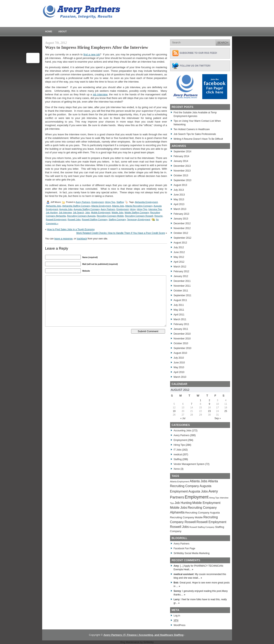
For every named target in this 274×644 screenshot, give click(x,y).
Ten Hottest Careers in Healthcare (192, 129)
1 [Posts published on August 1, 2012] (201, 400)
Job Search (79, 212)
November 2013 (182, 171)
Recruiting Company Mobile (110, 216)
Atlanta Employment (101, 206)
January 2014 (181, 161)
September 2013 (183, 180)
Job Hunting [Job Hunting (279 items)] (183, 503)
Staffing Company (117, 219)
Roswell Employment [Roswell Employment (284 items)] (211, 522)
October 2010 (181, 343)
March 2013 (180, 209)
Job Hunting (52, 212)
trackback (82, 239)
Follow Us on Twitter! (195, 66)
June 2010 (179, 363)
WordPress (180, 625)
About (63, 32)
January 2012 (181, 276)
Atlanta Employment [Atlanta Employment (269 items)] (180, 482)
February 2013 (181, 214)
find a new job (92, 54)
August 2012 (180, 243)
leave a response (63, 239)
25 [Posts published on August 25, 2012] (226, 411)
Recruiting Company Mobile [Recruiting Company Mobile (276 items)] (186, 517)
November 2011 (182, 286)
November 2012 (182, 228)
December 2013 (182, 166)
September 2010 (183, 348)
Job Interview (65, 212)
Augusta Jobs (66, 209)
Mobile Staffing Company (137, 212)
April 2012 (179, 262)
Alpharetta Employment (146, 202)
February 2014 (181, 156)
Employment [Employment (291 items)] (197, 497)
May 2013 (179, 199)
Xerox (177, 469)
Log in (177, 616)
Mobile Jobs (118, 212)
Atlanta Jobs (118, 206)
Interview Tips (155, 209)
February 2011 (181, 324)
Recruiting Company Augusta (81, 216)
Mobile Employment (101, 212)
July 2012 (179, 247)
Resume (159, 216)
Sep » (218, 418)
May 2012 (179, 257)
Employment (97, 202)
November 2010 (182, 339)
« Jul (183, 418)
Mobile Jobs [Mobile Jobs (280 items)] (179, 508)
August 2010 (180, 353)
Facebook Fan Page (184, 548)
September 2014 (183, 152)
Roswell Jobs (74, 219)
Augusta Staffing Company (87, 209)
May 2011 (179, 310)
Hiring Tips (110, 202)
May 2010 (179, 367)
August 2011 (180, 300)
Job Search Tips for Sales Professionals (195, 134)
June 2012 (179, 252)
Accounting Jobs (182, 431)
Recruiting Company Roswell (139, 216)
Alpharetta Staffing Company (76, 206)
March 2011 (180, 319)
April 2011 (179, 315)
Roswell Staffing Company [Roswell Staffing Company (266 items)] (202, 527)
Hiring (133, 209)
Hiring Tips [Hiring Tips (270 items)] (214, 498)
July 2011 (179, 305)
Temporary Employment (139, 219)
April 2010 (179, 372)
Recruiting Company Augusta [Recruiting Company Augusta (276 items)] (203, 513)
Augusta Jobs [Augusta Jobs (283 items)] (198, 491)
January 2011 (181, 329)
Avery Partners (83, 202)
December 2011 (182, 281)
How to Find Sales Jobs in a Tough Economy (71, 229)
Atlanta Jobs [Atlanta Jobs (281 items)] (198, 481)
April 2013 (179, 204)
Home (49, 32)
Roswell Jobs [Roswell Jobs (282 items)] (179, 527)
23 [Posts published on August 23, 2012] (209, 411)
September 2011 (183, 295)
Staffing (120, 202)
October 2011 (181, 291)
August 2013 (180, 185)
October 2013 (181, 175)
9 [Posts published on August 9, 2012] (209, 404)
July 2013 (179, 190)
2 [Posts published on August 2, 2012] (209, 400)
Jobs (87, 212)
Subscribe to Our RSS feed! (198, 53)
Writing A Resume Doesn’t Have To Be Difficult (198, 139)
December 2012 (182, 223)
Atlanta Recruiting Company (139, 206)
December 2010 (182, 334)
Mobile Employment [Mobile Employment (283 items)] (206, 503)
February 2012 (181, 271)
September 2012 (183, 238)
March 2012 (180, 267)
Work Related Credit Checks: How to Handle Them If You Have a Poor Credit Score (121, 233)
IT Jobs (178, 450)
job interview (100, 94)
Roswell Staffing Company (95, 219)
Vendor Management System (189, 464)
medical (178, 455)
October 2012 (181, 233)
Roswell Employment (56, 219)
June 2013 (179, 195)
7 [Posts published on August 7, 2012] (192, 404)
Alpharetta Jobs (54, 206)
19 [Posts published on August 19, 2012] (174, 411)
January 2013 (181, 219)
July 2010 (179, 358)
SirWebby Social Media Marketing (192, 553)
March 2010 (180, 377)
